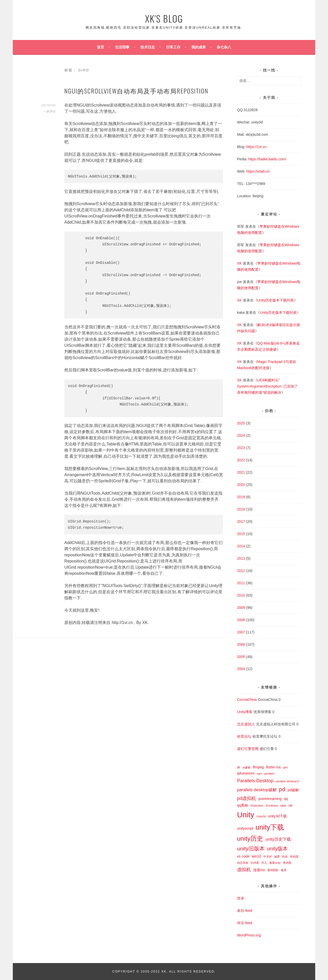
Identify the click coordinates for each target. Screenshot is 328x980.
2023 (241, 448)
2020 (241, 485)
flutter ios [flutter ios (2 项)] (273, 767)
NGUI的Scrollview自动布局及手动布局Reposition (136, 91)
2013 (241, 558)
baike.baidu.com (272, 159)
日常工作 (173, 47)
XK (239, 263)
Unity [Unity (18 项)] (246, 815)
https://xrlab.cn (258, 171)
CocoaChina (247, 700)
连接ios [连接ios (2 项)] (259, 870)
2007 (241, 632)
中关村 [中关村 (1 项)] (268, 857)
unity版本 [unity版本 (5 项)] (278, 849)
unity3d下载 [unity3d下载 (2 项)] (277, 816)
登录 (241, 898)
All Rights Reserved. (192, 972)
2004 (241, 669)
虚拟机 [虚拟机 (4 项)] (244, 869)
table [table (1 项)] (283, 806)
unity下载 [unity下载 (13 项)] (270, 827)
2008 (241, 620)
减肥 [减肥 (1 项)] (277, 857)
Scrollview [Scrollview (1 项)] (272, 806)
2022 (241, 460)
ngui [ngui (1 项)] (259, 774)
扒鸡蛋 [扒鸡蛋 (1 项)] (255, 863)
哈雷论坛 (244, 736)
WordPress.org (249, 935)
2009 (241, 608)
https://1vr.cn (256, 147)
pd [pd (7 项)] (282, 789)
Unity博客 (245, 712)
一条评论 (49, 111)
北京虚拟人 (246, 724)
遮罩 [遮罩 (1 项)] (284, 870)
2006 (241, 644)
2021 (241, 472)
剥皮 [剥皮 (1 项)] (285, 857)
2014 (241, 546)
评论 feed (245, 923)
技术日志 (148, 47)
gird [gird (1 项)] (285, 767)
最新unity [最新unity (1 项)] (275, 863)
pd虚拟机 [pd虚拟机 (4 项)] (247, 798)
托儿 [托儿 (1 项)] (264, 863)
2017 (241, 522)
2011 (241, 583)
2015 (241, 534)
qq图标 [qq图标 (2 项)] (243, 805)
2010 (241, 595)
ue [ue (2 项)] (291, 805)
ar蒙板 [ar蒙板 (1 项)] (246, 767)
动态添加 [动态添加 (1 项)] (243, 863)
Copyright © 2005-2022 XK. (141, 972)
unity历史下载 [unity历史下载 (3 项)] (278, 839)
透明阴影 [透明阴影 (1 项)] (273, 870)
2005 (241, 657)
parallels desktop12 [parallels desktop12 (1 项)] (288, 781)
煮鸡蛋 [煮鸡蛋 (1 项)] (287, 863)
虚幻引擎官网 (248, 749)
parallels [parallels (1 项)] (269, 774)
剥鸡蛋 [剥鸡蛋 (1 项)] (294, 857)
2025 (241, 423)
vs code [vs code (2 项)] (243, 856)
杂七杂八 (224, 47)
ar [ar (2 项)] (239, 767)
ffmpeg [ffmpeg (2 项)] (258, 767)
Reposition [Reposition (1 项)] (257, 806)
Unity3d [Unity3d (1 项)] (261, 816)
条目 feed (245, 911)
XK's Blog (164, 18)
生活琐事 (122, 47)
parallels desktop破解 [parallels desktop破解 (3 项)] (257, 790)
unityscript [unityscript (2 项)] (245, 828)
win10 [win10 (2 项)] (256, 856)
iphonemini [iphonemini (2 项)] (246, 773)
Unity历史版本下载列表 (276, 300)
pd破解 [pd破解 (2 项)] (293, 790)
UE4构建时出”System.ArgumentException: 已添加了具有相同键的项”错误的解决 (267, 386)
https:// (254, 159)
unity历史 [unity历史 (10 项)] (250, 838)
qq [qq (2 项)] (286, 799)
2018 (241, 509)
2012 (241, 571)
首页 (100, 47)
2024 (241, 435)
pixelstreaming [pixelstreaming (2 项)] (270, 799)
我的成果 (199, 47)
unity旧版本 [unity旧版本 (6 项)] (251, 848)
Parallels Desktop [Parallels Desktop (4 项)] (255, 781)
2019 (241, 497)
